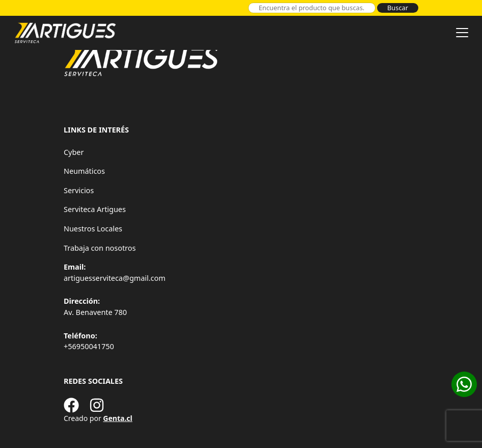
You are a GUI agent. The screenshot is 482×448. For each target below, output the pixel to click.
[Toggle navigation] (462, 33)
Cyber (74, 152)
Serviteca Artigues (95, 209)
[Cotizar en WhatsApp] (464, 384)
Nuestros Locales (93, 229)
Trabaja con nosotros (100, 248)
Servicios (79, 190)
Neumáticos (84, 171)
